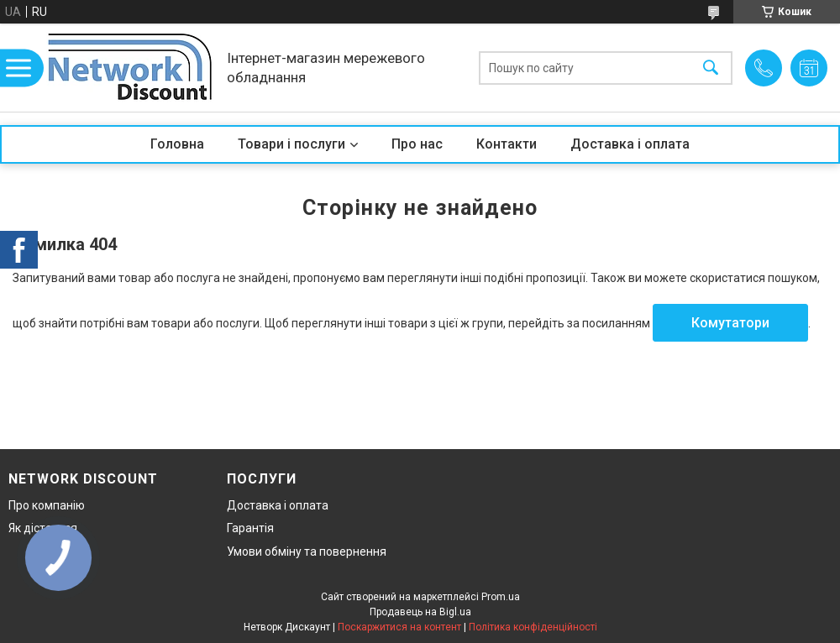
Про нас (417, 144)
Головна (177, 144)
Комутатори (730, 323)
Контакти (507, 144)
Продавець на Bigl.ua (420, 612)
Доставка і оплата (630, 144)
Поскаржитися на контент (399, 627)
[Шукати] (711, 68)
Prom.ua (501, 597)
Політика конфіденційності (533, 627)
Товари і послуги (291, 144)
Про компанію (47, 505)
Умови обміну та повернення (307, 552)
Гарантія (250, 528)
